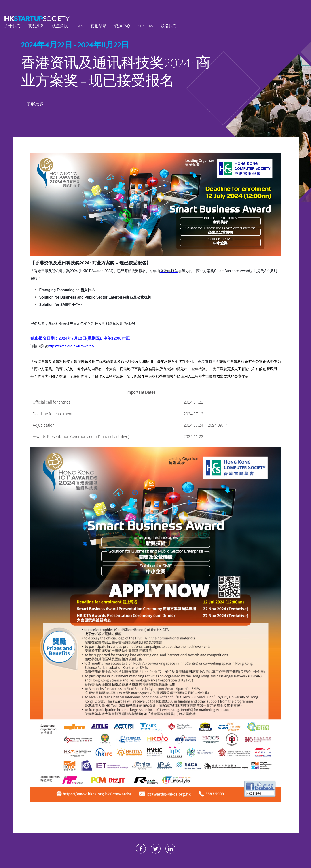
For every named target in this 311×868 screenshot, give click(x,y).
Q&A (79, 26)
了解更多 (35, 104)
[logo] (37, 19)
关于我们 (13, 26)
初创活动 (99, 26)
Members (145, 26)
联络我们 (169, 26)
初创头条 (36, 26)
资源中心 (122, 26)
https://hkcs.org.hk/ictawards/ (71, 346)
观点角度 (60, 26)
